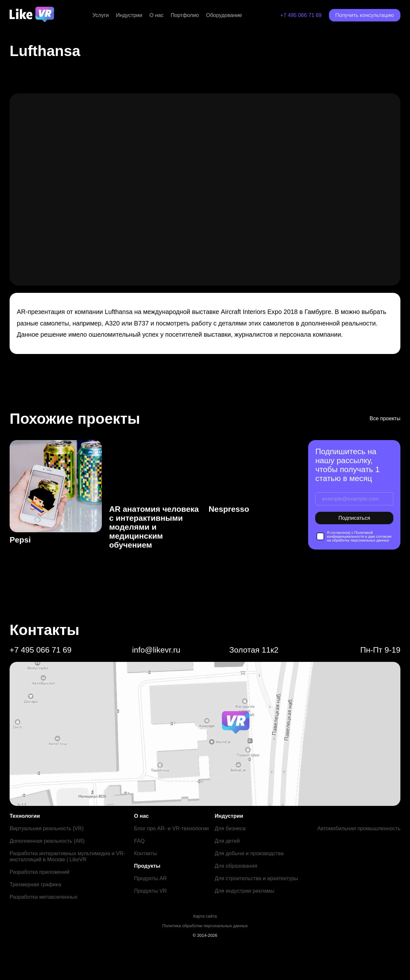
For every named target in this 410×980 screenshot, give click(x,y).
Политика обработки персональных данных (205, 926)
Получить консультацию (365, 15)
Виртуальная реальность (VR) (47, 828)
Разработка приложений (39, 872)
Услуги (101, 15)
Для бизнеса (230, 828)
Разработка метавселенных (44, 897)
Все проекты (385, 418)
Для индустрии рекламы (244, 891)
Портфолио (185, 15)
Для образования (236, 866)
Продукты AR (151, 878)
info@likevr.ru (156, 650)
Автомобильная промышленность (359, 828)
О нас (157, 15)
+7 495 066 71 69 (301, 15)
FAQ (139, 841)
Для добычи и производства (249, 853)
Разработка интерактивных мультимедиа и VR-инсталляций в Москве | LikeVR (67, 856)
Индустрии (129, 15)
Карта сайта (205, 916)
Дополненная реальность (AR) (47, 841)
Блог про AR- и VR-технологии (172, 828)
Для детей (227, 841)
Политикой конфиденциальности (350, 534)
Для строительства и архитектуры (256, 878)
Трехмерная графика (35, 884)
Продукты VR (151, 891)
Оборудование (224, 15)
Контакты (146, 853)
